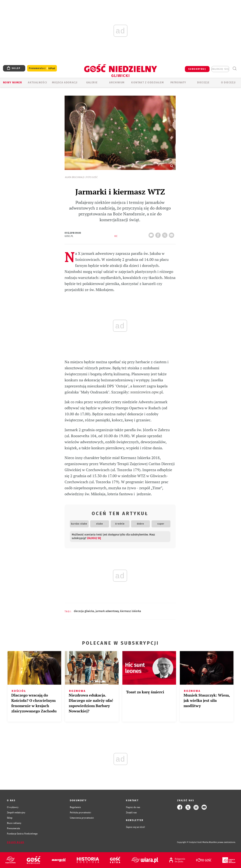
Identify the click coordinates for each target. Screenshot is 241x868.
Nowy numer (13, 83)
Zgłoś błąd (16, 842)
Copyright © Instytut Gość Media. (193, 842)
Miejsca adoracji (65, 83)
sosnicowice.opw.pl (146, 392)
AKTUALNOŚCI (37, 83)
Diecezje (203, 83)
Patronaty (178, 83)
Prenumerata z (42, 68)
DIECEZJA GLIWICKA (84, 611)
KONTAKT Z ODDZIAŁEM (148, 83)
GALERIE (92, 83)
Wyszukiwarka (235, 69)
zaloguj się (220, 69)
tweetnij (165, 234)
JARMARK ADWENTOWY (107, 611)
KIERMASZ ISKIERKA (131, 611)
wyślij (172, 234)
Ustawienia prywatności (82, 818)
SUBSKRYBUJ (197, 69)
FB (159, 234)
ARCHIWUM (117, 83)
